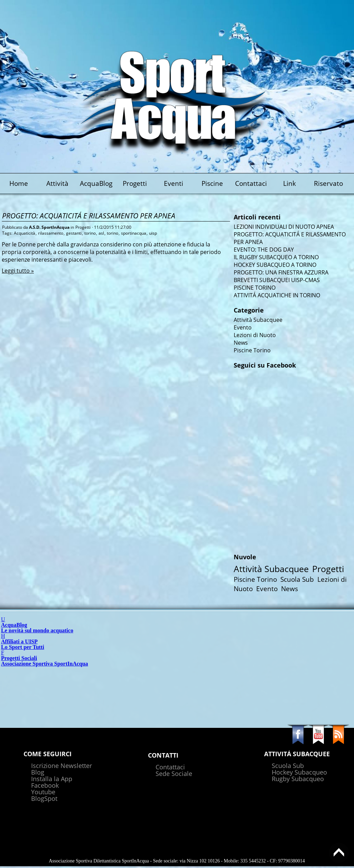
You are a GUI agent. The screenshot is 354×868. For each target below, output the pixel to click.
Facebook (45, 785)
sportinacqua (134, 233)
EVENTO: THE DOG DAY (264, 250)
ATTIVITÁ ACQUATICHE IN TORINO (277, 295)
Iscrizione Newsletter (62, 766)
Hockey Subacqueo (299, 772)
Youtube (43, 792)
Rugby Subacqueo (298, 779)
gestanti (74, 233)
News (241, 343)
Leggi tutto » (18, 271)
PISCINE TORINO (255, 288)
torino (90, 233)
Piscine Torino (252, 350)
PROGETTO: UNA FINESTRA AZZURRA (281, 272)
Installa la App (52, 779)
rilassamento (51, 233)
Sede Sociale (174, 774)
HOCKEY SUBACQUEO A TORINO (275, 265)
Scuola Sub (297, 579)
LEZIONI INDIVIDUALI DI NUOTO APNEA (284, 227)
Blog (38, 772)
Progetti (83, 227)
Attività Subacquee (258, 320)
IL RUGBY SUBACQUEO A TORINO (276, 257)
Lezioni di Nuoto (255, 335)
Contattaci (170, 767)
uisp (153, 233)
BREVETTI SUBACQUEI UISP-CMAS (277, 280)
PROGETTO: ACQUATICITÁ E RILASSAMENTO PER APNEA (89, 215)
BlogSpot (44, 798)
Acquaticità (25, 233)
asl (101, 233)
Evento (243, 327)
